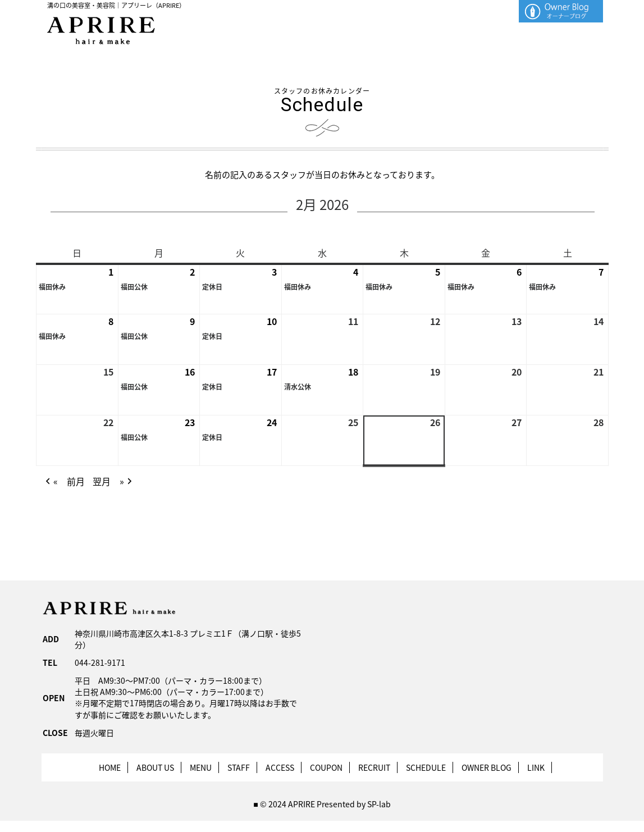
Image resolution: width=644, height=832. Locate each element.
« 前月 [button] (63, 482)
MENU (201, 767)
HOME (110, 767)
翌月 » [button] (113, 482)
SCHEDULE (426, 767)
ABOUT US (155, 767)
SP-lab (379, 804)
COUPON (326, 767)
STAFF (239, 767)
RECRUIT (374, 767)
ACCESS (280, 767)
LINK (536, 767)
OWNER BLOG (487, 767)
